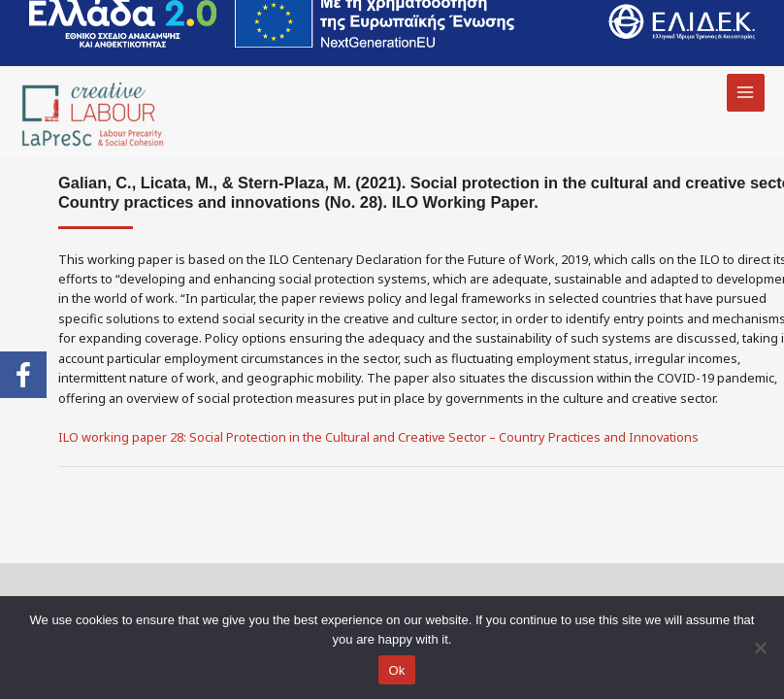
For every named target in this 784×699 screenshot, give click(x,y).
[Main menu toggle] (746, 93)
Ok (396, 670)
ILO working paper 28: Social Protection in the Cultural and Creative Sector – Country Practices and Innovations (378, 437)
